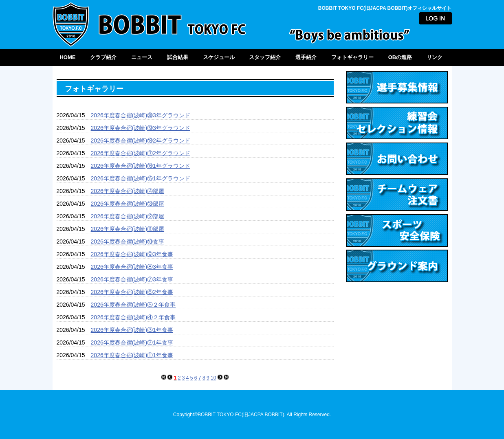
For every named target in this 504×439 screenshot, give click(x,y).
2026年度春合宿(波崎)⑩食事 (128, 241)
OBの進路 (400, 57)
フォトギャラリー (352, 57)
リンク (435, 57)
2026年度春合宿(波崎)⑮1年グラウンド (141, 178)
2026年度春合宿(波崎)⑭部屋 (128, 191)
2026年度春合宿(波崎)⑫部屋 (128, 216)
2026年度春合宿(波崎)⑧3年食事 (132, 267)
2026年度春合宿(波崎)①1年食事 (132, 355)
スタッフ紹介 (265, 57)
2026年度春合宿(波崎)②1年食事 (132, 342)
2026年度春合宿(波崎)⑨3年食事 (132, 254)
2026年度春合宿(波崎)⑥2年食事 (132, 292)
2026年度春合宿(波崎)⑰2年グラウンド (141, 153)
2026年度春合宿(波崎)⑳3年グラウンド (141, 115)
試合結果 (178, 57)
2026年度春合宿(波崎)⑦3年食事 (132, 279)
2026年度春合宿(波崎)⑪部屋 (128, 229)
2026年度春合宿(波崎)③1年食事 (132, 330)
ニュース (142, 57)
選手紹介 (306, 57)
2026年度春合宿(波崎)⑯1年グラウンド (141, 166)
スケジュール (219, 57)
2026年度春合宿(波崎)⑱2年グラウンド (141, 140)
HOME (67, 57)
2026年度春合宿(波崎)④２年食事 (133, 317)
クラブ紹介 (103, 57)
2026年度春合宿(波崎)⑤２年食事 (133, 305)
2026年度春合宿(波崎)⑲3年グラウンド (141, 128)
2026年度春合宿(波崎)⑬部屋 (128, 204)
